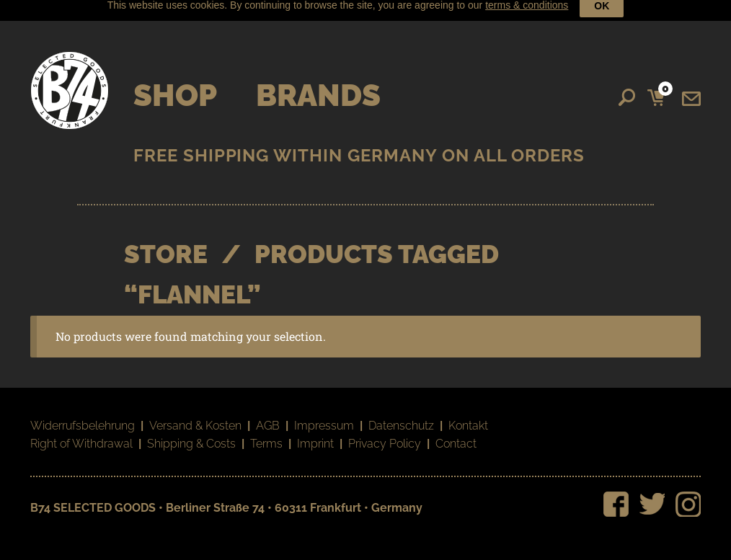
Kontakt (468, 416)
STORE (166, 245)
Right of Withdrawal (81, 435)
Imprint (315, 435)
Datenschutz (401, 416)
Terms (266, 435)
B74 (70, 81)
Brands (318, 86)
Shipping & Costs (191, 435)
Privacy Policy (385, 435)
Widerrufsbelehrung (83, 416)
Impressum (324, 416)
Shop (175, 86)
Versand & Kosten (195, 416)
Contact (456, 435)
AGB (268, 416)
